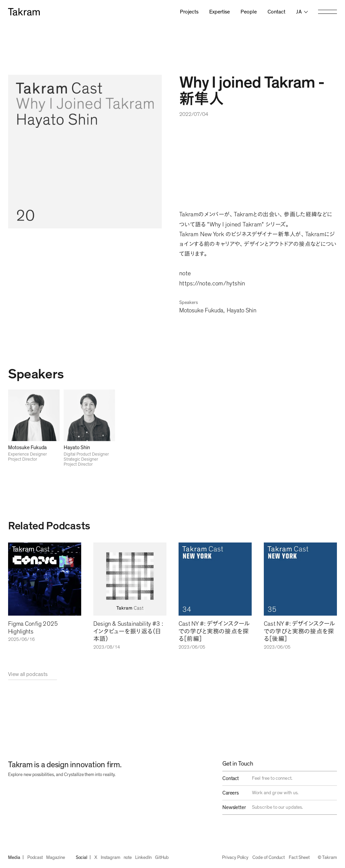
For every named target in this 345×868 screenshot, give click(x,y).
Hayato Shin (242, 311)
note (128, 858)
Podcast (35, 858)
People (249, 12)
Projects (189, 12)
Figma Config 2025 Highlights (33, 628)
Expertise (219, 12)
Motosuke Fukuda (201, 311)
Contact (276, 12)
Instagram (110, 858)
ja (299, 12)
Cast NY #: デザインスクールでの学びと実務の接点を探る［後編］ (299, 632)
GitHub (162, 858)
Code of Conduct (269, 858)
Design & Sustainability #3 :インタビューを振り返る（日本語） (128, 632)
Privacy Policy (235, 858)
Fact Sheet (299, 858)
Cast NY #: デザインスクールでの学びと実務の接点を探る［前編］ (214, 632)
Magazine (55, 858)
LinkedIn (143, 858)
